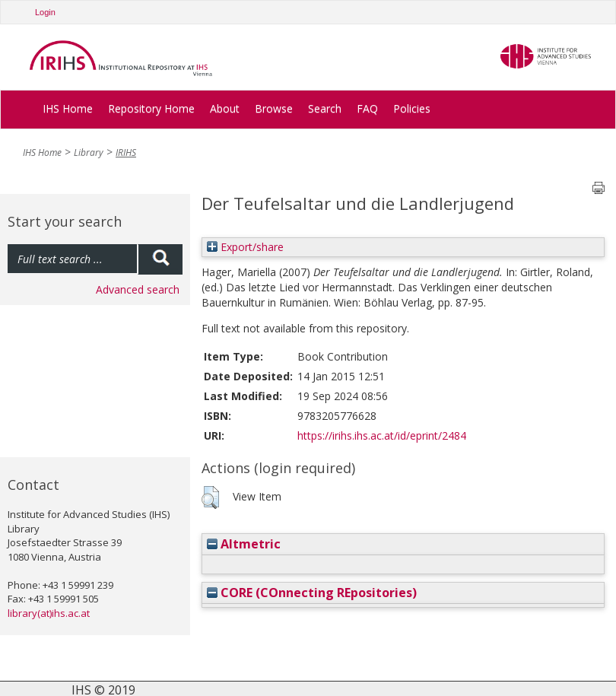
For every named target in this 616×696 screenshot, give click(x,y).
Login (45, 12)
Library (89, 153)
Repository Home (151, 108)
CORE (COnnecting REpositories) (312, 593)
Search (325, 108)
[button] (210, 497)
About (225, 108)
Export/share (245, 247)
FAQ (367, 108)
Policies (412, 108)
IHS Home (68, 108)
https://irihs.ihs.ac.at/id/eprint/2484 (382, 435)
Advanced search (138, 289)
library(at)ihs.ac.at (49, 613)
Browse (274, 108)
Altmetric (244, 544)
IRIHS (126, 153)
